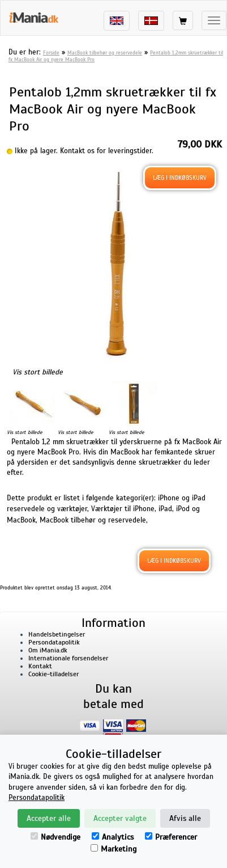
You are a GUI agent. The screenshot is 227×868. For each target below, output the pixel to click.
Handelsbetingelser (57, 634)
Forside (51, 53)
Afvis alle (185, 818)
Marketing (114, 849)
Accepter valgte (120, 818)
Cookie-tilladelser (53, 674)
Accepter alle (49, 818)
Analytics (113, 837)
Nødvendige (55, 837)
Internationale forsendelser (68, 658)
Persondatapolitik (54, 642)
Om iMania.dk (48, 650)
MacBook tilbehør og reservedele (105, 53)
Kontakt (40, 666)
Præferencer (171, 837)
